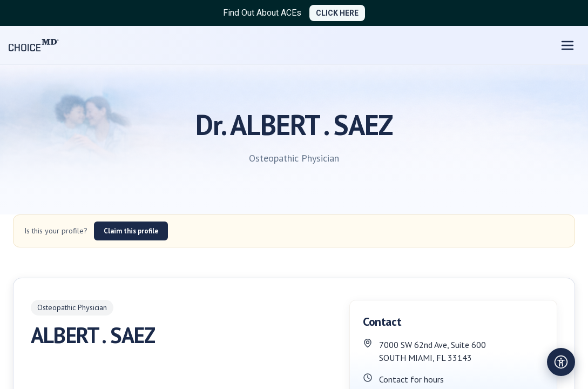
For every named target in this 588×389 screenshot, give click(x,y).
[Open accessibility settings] (561, 362)
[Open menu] (567, 45)
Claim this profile (131, 231)
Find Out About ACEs (262, 13)
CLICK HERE (337, 13)
